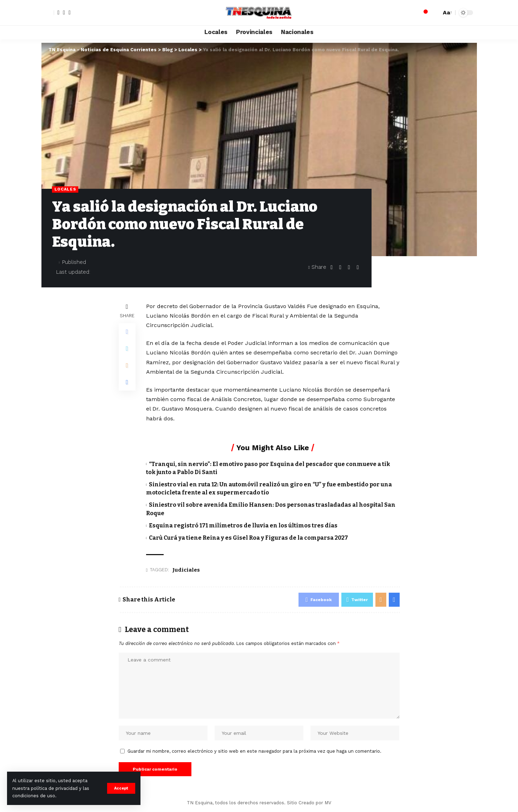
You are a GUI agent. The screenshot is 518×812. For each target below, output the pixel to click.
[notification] (424, 13)
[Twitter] (64, 13)
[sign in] (48, 13)
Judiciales (186, 570)
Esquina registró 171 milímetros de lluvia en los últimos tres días (243, 525)
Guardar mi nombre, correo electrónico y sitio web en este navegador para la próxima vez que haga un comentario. (254, 751)
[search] (434, 13)
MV (328, 803)
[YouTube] (70, 13)
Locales (65, 189)
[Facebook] (59, 13)
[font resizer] (446, 12)
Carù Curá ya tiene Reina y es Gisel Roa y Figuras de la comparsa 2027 (248, 538)
